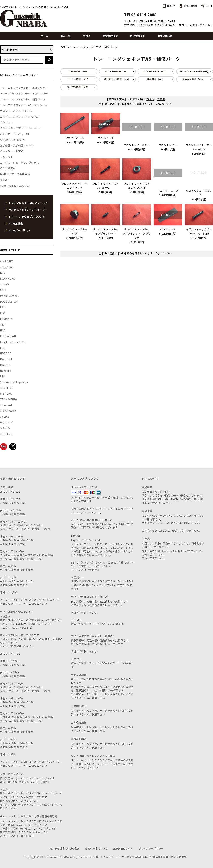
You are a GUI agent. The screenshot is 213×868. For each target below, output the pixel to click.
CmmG (4, 284)
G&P (3, 325)
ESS (2, 307)
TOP (63, 47)
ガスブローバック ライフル (16, 111)
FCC (2, 313)
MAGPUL (5, 365)
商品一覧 (65, 36)
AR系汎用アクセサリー (13, 140)
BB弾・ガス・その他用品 (15, 174)
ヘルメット (7, 157)
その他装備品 (8, 168)
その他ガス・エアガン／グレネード (21, 128)
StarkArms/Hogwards (14, 382)
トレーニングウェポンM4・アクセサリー (24, 93)
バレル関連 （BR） (78, 71)
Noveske (6, 371)
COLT (3, 290)
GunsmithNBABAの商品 (15, 186)
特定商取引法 (110, 36)
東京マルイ (7, 422)
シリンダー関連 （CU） (155, 71)
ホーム (44, 36)
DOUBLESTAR (9, 302)
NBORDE (6, 353)
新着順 (161, 99)
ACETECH (6, 434)
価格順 (150, 99)
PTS (2, 376)
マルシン (5, 428)
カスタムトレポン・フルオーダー (28, 210)
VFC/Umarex (8, 411)
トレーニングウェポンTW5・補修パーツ (94, 47)
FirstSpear (7, 319)
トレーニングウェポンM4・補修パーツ (23, 99)
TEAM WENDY (9, 399)
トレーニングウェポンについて (27, 217)
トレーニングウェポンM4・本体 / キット (24, 88)
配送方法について (123, 848)
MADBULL (6, 359)
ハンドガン (7, 122)
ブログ (87, 36)
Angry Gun (7, 267)
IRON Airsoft (8, 336)
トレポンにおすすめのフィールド (28, 203)
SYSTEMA (6, 394)
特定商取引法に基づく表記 (64, 848)
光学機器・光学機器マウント (17, 145)
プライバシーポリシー (151, 848)
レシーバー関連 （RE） (117, 71)
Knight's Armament (13, 342)
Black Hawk (7, 278)
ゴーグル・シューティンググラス (20, 163)
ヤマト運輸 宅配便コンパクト (17, 646)
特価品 (4, 180)
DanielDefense (9, 296)
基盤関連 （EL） (156, 79)
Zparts (4, 417)
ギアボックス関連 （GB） (117, 79)
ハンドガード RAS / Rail (14, 134)
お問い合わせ (165, 36)
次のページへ (164, 104)
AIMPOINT (6, 261)
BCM (3, 273)
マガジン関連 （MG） (78, 87)
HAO (3, 330)
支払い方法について (96, 848)
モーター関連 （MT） (78, 79)
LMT (3, 348)
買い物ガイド (138, 36)
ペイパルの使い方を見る (85, 570)
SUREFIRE (7, 388)
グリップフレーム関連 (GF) (194, 71)
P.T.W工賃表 (16, 223)
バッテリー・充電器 (12, 151)
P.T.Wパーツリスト (20, 230)
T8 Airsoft (7, 405)
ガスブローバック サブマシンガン (20, 117)
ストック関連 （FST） (194, 79)
